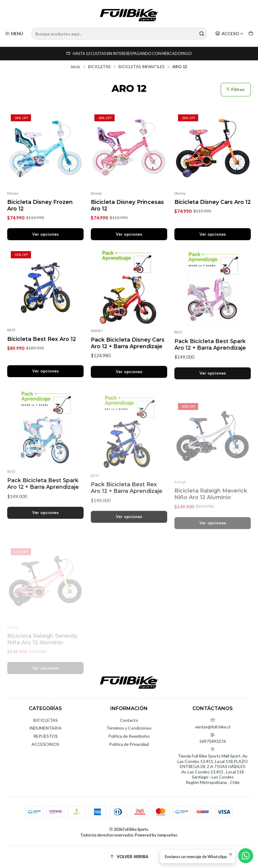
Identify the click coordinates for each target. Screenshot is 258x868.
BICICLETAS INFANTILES (141, 67)
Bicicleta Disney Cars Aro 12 (213, 202)
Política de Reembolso (129, 736)
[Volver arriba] (129, 857)
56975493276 (213, 738)
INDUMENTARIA (45, 728)
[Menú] (14, 34)
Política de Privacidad (129, 744)
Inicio (75, 67)
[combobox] (119, 34)
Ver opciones (45, 234)
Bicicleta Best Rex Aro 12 (42, 365)
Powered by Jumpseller (156, 835)
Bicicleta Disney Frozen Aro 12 (40, 205)
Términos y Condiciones (129, 728)
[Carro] (251, 34)
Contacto (129, 720)
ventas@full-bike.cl (213, 724)
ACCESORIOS (45, 744)
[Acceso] (229, 34)
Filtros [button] (235, 90)
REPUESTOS (46, 736)
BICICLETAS (99, 67)
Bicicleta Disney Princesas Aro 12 (127, 205)
